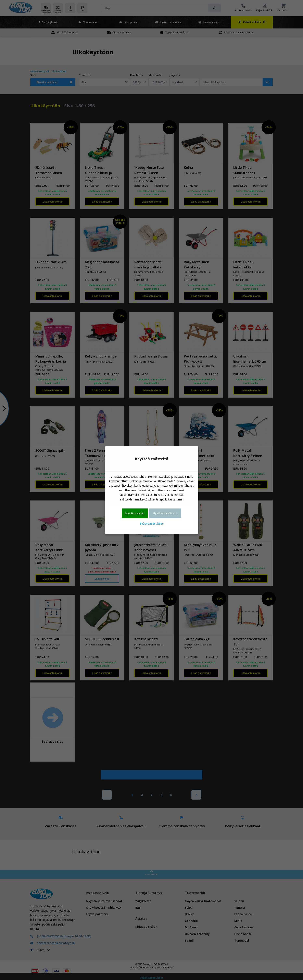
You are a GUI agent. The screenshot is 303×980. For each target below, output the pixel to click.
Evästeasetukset (152, 524)
